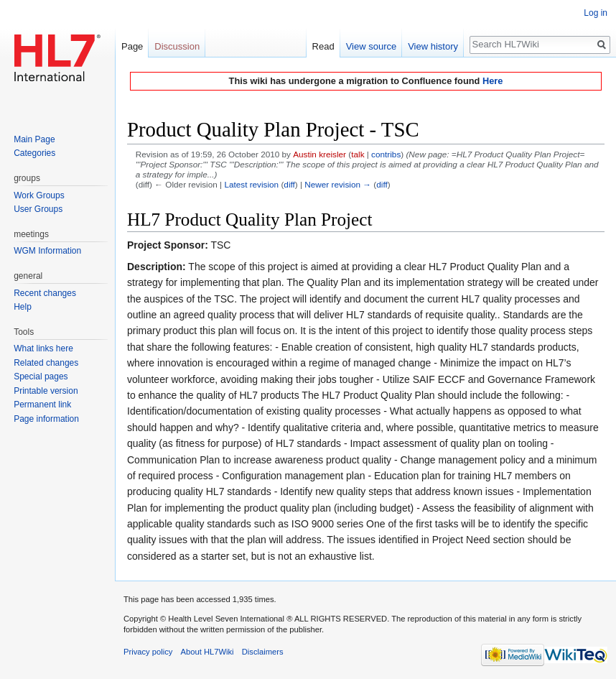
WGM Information (47, 251)
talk (358, 154)
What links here (43, 348)
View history (433, 46)
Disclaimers (263, 652)
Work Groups (39, 195)
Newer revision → (338, 184)
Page (132, 46)
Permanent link (42, 405)
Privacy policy (148, 652)
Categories (34, 153)
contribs (386, 154)
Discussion (177, 46)
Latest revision (251, 184)
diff (289, 184)
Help (23, 307)
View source (372, 46)
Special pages (41, 377)
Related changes (46, 363)
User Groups (38, 209)
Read (323, 46)
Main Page (34, 139)
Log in (596, 13)
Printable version (46, 391)
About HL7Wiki (207, 652)
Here (493, 81)
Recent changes (45, 293)
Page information (46, 419)
